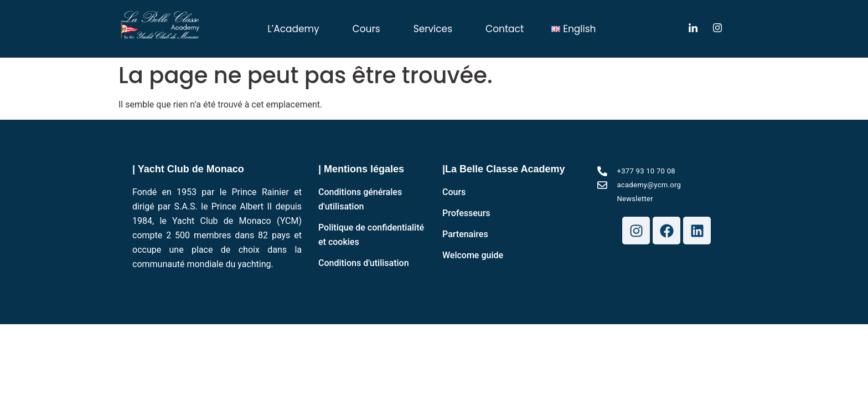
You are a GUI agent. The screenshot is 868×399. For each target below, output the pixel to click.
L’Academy (293, 29)
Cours (366, 29)
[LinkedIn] (693, 29)
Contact (505, 29)
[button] (296, 29)
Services (433, 29)
